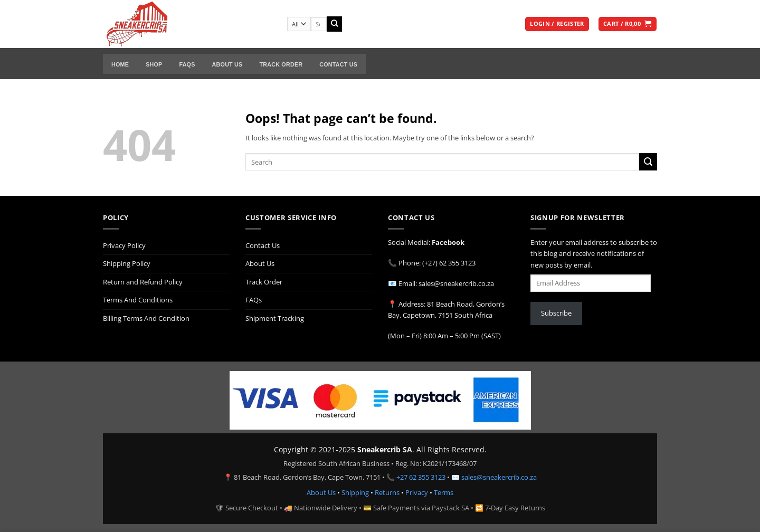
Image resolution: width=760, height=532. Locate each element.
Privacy (417, 492)
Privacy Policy (124, 245)
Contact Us (338, 64)
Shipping (355, 492)
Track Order (281, 64)
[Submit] (334, 24)
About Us (227, 64)
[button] (557, 24)
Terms (444, 492)
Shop (154, 64)
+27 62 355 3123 (421, 477)
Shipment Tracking (275, 318)
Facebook (448, 242)
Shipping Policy (127, 263)
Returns (387, 492)
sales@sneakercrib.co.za (499, 477)
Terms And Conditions (138, 300)
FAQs (187, 64)
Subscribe (556, 313)
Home (120, 64)
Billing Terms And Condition (146, 318)
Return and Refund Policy (143, 282)
